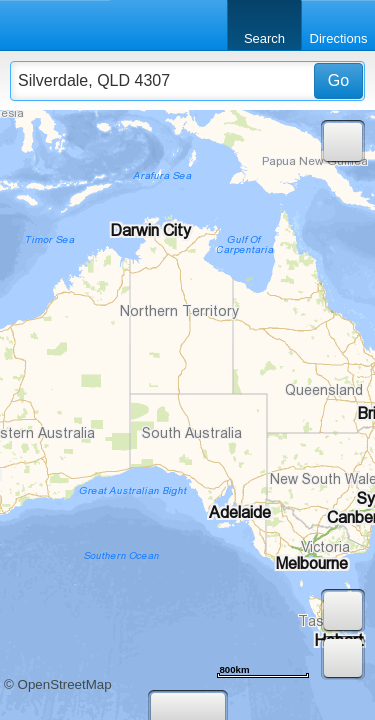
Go (338, 80)
